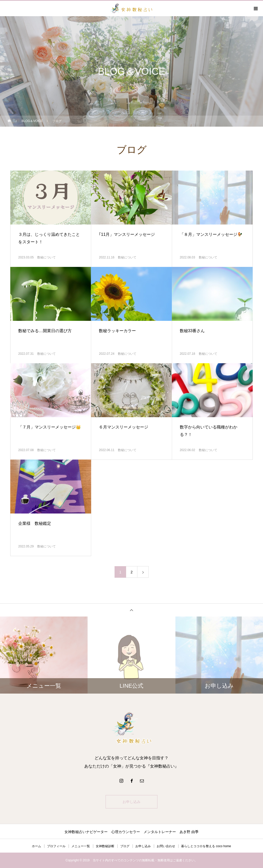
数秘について (46, 257)
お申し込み (131, 802)
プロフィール (56, 846)
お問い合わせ (166, 846)
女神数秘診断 (105, 846)
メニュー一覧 (81, 846)
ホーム (36, 846)
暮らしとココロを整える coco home (206, 846)
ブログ (125, 846)
